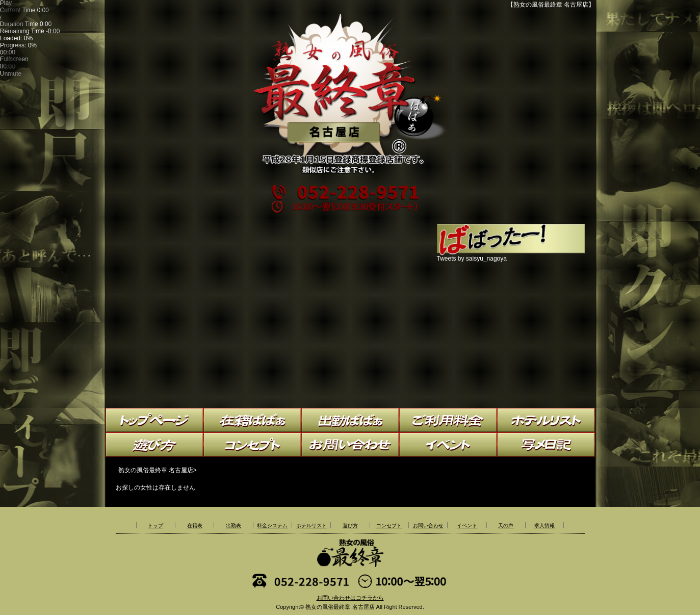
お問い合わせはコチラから (350, 598)
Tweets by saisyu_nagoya (472, 259)
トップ (155, 526)
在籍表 (195, 526)
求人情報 (545, 526)
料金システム (272, 526)
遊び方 (350, 526)
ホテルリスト (312, 526)
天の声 (506, 526)
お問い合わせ (428, 526)
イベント (467, 526)
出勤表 (234, 526)
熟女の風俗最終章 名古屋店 (340, 607)
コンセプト (389, 526)
